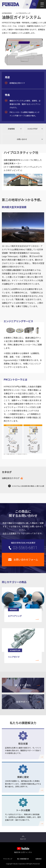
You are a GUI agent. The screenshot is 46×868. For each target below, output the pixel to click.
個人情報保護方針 (23, 858)
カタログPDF (32, 129)
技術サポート (23, 702)
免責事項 (38, 858)
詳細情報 (11, 129)
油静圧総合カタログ (11, 478)
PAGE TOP (23, 839)
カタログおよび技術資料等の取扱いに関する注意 (28, 486)
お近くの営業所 (9, 533)
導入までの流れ (23, 685)
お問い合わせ (22, 139)
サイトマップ (8, 858)
